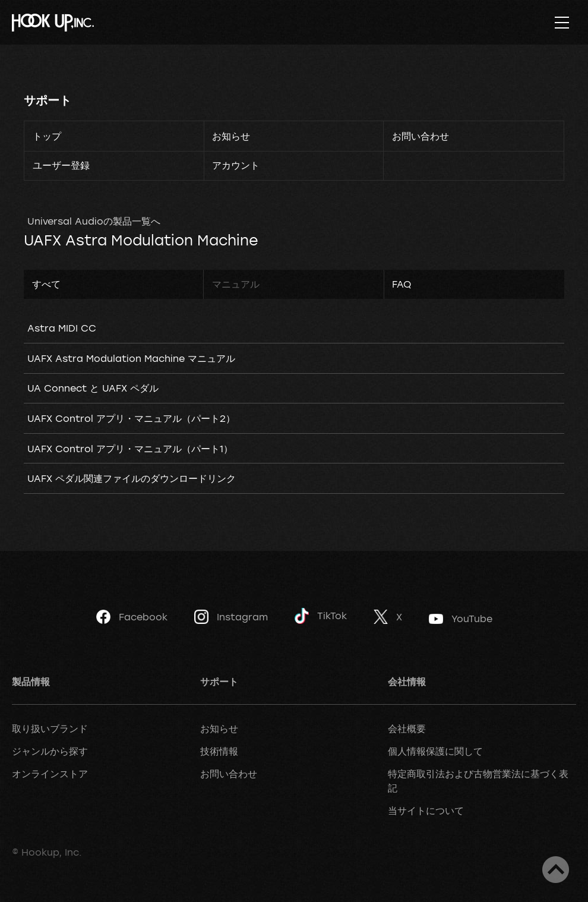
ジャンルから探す (50, 751)
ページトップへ (556, 870)
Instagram (231, 617)
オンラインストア (50, 774)
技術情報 (219, 751)
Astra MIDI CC (62, 328)
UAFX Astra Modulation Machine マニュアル (131, 358)
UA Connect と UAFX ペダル (93, 388)
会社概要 (407, 728)
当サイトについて (426, 810)
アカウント (236, 165)
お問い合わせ (421, 136)
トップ (47, 136)
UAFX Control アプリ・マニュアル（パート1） (130, 449)
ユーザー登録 (61, 165)
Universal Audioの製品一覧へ (94, 221)
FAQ (402, 284)
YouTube (461, 619)
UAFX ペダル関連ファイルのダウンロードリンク (132, 478)
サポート (48, 100)
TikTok (321, 616)
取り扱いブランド (50, 728)
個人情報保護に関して (435, 751)
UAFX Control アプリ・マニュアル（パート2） (131, 418)
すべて (46, 284)
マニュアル (236, 284)
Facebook (132, 617)
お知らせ (231, 136)
